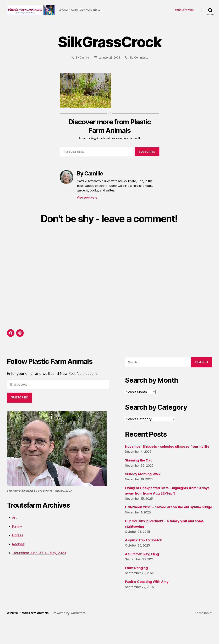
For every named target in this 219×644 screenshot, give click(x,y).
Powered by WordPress (70, 634)
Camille (84, 68)
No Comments (139, 68)
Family (17, 537)
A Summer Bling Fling (143, 575)
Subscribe (147, 162)
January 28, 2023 (109, 68)
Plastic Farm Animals (34, 634)
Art (15, 528)
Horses (18, 546)
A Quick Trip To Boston (145, 561)
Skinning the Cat (139, 476)
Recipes (19, 554)
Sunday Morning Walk (144, 490)
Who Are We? (185, 15)
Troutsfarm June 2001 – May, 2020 (41, 563)
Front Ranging (137, 589)
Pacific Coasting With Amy (148, 603)
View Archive (87, 208)
